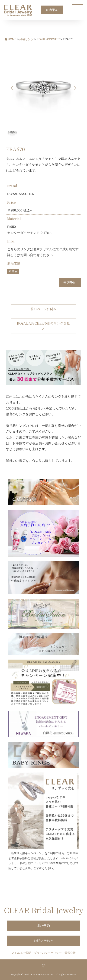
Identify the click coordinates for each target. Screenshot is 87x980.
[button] (75, 88)
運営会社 (70, 953)
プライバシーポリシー (48, 953)
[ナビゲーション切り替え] (78, 10)
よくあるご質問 (21, 953)
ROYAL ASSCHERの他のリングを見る (43, 326)
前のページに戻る (43, 309)
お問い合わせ (43, 941)
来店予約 (52, 10)
